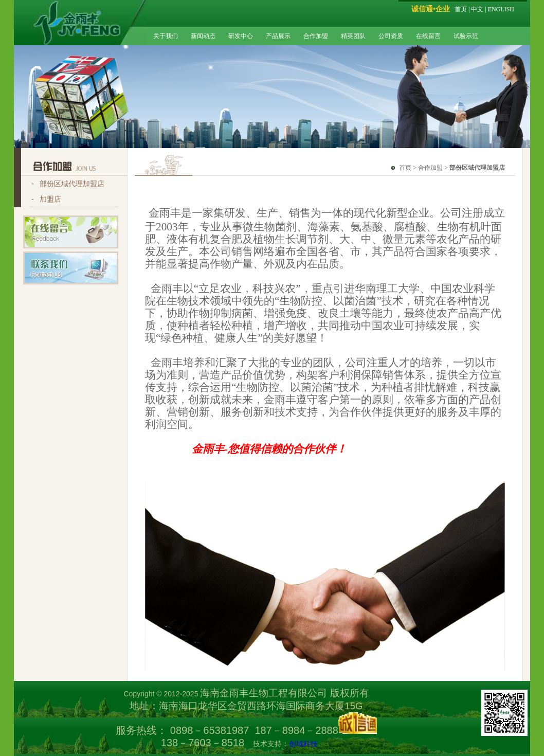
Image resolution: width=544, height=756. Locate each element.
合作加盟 (316, 36)
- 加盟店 (46, 199)
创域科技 (303, 744)
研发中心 (241, 36)
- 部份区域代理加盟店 (68, 184)
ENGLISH (501, 9)
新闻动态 (203, 36)
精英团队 (353, 36)
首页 (461, 9)
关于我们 (166, 36)
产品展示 (278, 36)
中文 (477, 9)
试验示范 (466, 36)
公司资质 (391, 36)
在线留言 (428, 36)
